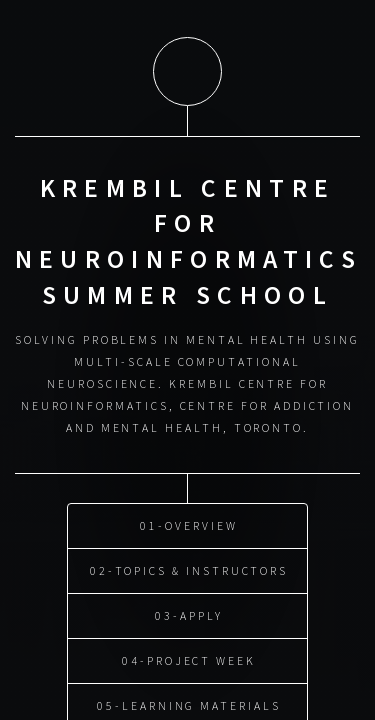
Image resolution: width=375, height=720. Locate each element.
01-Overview (188, 522)
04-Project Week (189, 657)
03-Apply (188, 612)
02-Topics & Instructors (189, 567)
